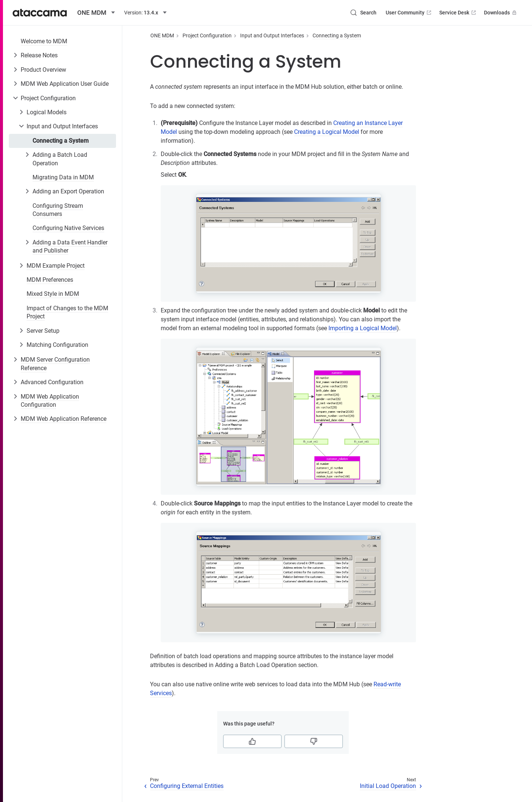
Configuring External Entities (187, 786)
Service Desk (458, 13)
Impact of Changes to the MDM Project (67, 312)
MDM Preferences (50, 280)
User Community (409, 13)
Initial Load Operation (388, 786)
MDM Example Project (56, 266)
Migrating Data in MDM (63, 177)
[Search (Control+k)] (363, 13)
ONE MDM (162, 35)
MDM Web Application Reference (64, 419)
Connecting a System (61, 141)
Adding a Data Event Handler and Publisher (70, 246)
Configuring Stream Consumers (58, 210)
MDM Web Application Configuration (50, 401)
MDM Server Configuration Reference (55, 364)
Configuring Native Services (68, 228)
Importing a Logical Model (363, 328)
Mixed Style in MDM (53, 294)
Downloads (501, 13)
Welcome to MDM (44, 41)
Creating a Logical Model (327, 132)
